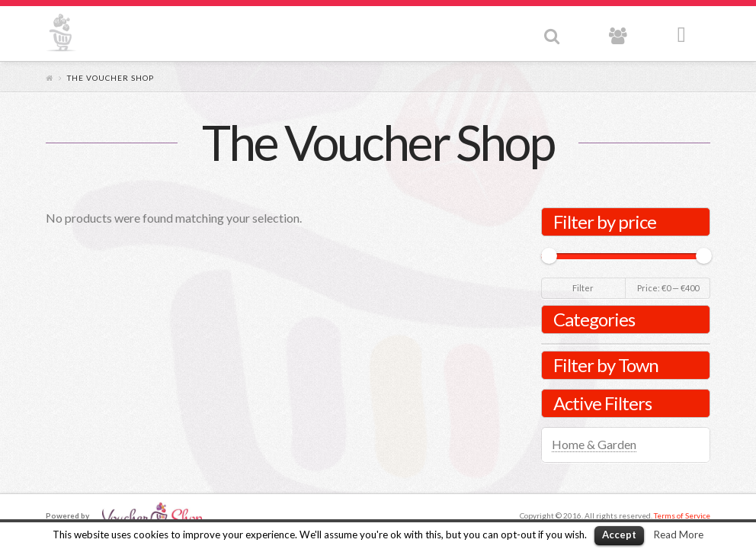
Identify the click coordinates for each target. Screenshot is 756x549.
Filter (583, 288)
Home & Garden (594, 444)
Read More (679, 535)
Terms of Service (682, 515)
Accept (619, 535)
